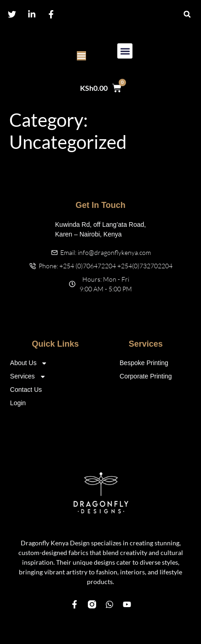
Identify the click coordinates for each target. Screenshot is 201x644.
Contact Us (26, 390)
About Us (29, 363)
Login (18, 403)
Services (28, 376)
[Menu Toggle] (81, 56)
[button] (187, 14)
